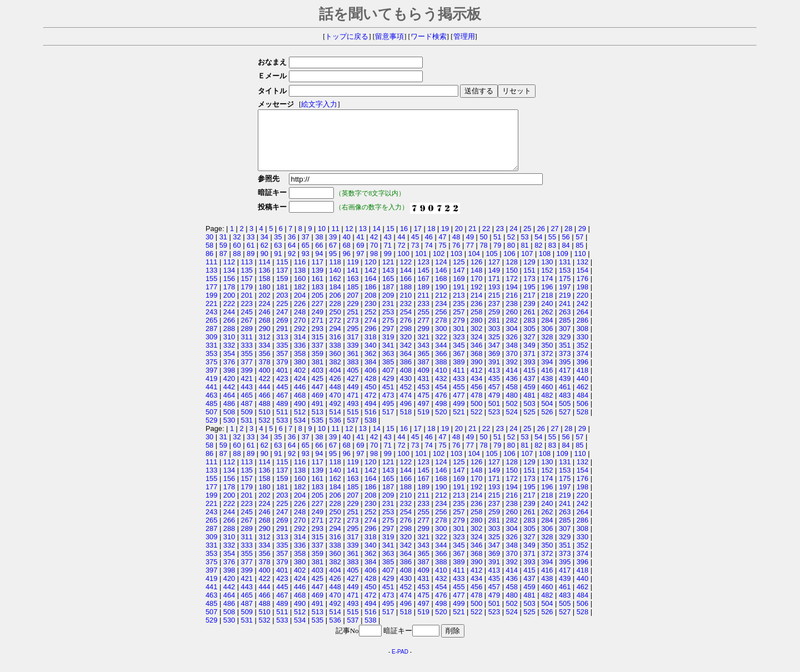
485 (211, 415)
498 (441, 415)
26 (541, 240)
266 (229, 332)
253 (388, 324)
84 (566, 257)
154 (582, 282)
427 (352, 390)
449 (352, 398)
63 (278, 257)
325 (494, 348)
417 (565, 382)
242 (582, 315)
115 (282, 274)
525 (529, 423)
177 (211, 299)
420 (229, 390)
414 (512, 382)
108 (545, 265)
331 (211, 357)
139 (317, 282)
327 (529, 348)
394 (547, 373)
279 (459, 332)
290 (264, 340)
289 (247, 340)
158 (264, 290)
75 (442, 257)
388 (441, 373)
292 (300, 340)
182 (300, 299)
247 (282, 324)
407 (388, 382)
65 (306, 257)
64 (292, 257)
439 (565, 390)
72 (401, 257)
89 (251, 265)
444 (264, 398)
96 (347, 265)
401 (282, 382)
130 (547, 274)
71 (388, 257)
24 (513, 240)
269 (282, 332)
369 (494, 365)
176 (582, 290)
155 (211, 290)
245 (247, 324)
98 (374, 265)
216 (512, 307)
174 (547, 290)
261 (529, 324)
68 (347, 257)
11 (336, 240)
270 (300, 332)
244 (229, 324)
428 (370, 390)
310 (229, 348)
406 (370, 382)
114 (264, 274)
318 (370, 348)
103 (456, 265)
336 (300, 357)
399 (247, 382)
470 (335, 407)
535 (317, 432)
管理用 (464, 37)
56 (566, 249)
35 (278, 249)
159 (282, 290)
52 (511, 249)
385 (388, 373)
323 (459, 348)
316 (335, 348)
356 (264, 365)
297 (388, 340)
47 (442, 249)
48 (456, 249)
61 (251, 257)
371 (529, 365)
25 (527, 240)
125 (459, 274)
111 (211, 274)
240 (547, 315)
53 (524, 249)
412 (476, 382)
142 (370, 282)
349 (529, 357)
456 (476, 398)
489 (282, 415)
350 (547, 357)
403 (317, 382)
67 (333, 257)
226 (300, 315)
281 (494, 332)
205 (317, 307)
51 (497, 249)
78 (483, 257)
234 (441, 315)
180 (264, 299)
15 (390, 240)
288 (229, 340)
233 (424, 315)
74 (429, 257)
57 (579, 249)
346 (476, 357)
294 (335, 340)
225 (282, 315)
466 (264, 407)
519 (424, 423)
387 (424, 373)
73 (415, 257)
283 (529, 332)
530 (229, 432)
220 (582, 307)
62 (264, 257)
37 (306, 249)
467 (282, 407)
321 (424, 348)
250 (335, 324)
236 (476, 315)
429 (388, 390)
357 (282, 365)
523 (494, 423)
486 (229, 415)
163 (352, 290)
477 (459, 407)
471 (352, 407)
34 (264, 249)
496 (406, 415)
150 (512, 282)
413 (494, 382)
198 (582, 299)
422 (264, 390)
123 (424, 274)
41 (360, 249)
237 (494, 315)
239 (529, 315)
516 (370, 423)
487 (247, 415)
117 (317, 274)
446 (300, 398)
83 (552, 257)
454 (441, 398)
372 (547, 365)
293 (317, 340)
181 (282, 299)
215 (494, 307)
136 (264, 282)
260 (512, 324)
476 (441, 407)
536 (335, 432)
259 (494, 324)
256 (441, 324)
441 (211, 398)
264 (582, 324)
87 (223, 265)
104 (474, 265)
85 (579, 257)
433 (459, 390)
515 (352, 423)
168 (441, 290)
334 (264, 357)
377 (247, 373)
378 (264, 373)
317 (352, 348)
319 (388, 348)
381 (317, 373)
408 (406, 382)
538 (370, 432)
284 (547, 332)
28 (568, 240)
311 (247, 348)
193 (494, 299)
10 (322, 240)
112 (229, 274)
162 (335, 290)
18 (431, 240)
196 (547, 299)
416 (547, 382)
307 (565, 340)
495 (388, 415)
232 (406, 315)
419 (211, 390)
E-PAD (400, 663)
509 (247, 423)
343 (424, 357)
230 (370, 315)
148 (476, 282)
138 (300, 282)
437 (529, 390)
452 (406, 398)
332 (229, 357)
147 (459, 282)
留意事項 (389, 37)
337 (317, 357)
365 (424, 365)
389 (459, 373)
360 (335, 365)
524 (512, 423)
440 (582, 390)
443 (247, 398)
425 (317, 390)
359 (317, 365)
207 (352, 307)
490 (300, 415)
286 (582, 332)
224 (264, 315)
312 (264, 348)
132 (582, 274)
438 (547, 390)
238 (512, 315)
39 (333, 249)
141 (352, 282)
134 (229, 282)
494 (370, 415)
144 (406, 282)
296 (370, 340)
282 (512, 332)
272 (335, 332)
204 (300, 307)
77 (470, 257)
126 (476, 274)
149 (494, 282)
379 (282, 373)
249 (317, 324)
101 (421, 265)
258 (476, 324)
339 (352, 357)
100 (403, 265)
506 (582, 415)
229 (352, 315)
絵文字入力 (316, 104)
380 (300, 373)
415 (529, 382)
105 (491, 265)
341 (388, 357)
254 (406, 324)
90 (264, 265)
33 (251, 249)
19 (445, 240)
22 (486, 240)
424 (300, 390)
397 (211, 382)
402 (300, 382)
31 (223, 249)
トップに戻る (347, 37)
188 (406, 299)
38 (319, 249)
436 (512, 390)
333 (247, 357)
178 (229, 299)
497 (424, 415)
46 (429, 249)
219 (565, 307)
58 (209, 257)
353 (211, 365)
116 (300, 274)
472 (370, 407)
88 (237, 265)
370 (512, 365)
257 (459, 324)
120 (370, 274)
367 (459, 365)
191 (459, 299)
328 (547, 348)
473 (388, 407)
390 (476, 373)
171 (494, 290)
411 (459, 382)
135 (247, 282)
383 (352, 373)
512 (300, 423)
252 (370, 324)
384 (370, 373)
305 (529, 340)
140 (335, 282)
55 (552, 249)
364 (406, 365)
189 (424, 299)
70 (374, 257)
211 (424, 307)
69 (360, 257)
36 (292, 249)
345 (459, 357)
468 (300, 407)
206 (335, 307)
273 (352, 332)
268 (264, 332)
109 (562, 265)
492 (335, 415)
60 (237, 257)
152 (547, 282)
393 (529, 373)
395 (565, 373)
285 (565, 332)
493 (352, 415)
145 (424, 282)
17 (418, 240)
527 (565, 423)
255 (424, 324)
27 (554, 240)
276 (406, 332)
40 (347, 249)
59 (223, 257)
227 (317, 315)
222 (229, 315)
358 (300, 365)
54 (538, 249)
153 (565, 282)
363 (388, 365)
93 (306, 265)
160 (300, 290)
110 (580, 265)
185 (352, 299)
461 (565, 398)
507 (211, 423)
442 (229, 398)
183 (317, 299)
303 (494, 340)
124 (441, 274)
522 (476, 423)
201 (247, 307)
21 (472, 240)
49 (470, 249)
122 (406, 274)
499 (459, 415)
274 (370, 332)
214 (476, 307)
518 (406, 423)
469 (317, 407)
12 (349, 240)
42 (374, 249)
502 (512, 415)
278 (441, 332)
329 (565, 348)
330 (582, 348)
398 (229, 382)
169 (459, 290)
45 (415, 249)
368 (476, 365)
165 (388, 290)
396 (582, 373)
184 (335, 299)
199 (211, 307)
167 (424, 290)
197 (565, 299)
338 (335, 357)
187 (388, 299)
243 (211, 324)
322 (441, 348)
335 (282, 357)
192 (476, 299)
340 (370, 357)
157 (247, 290)
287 (211, 340)
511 (282, 423)
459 (529, 398)
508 (229, 423)
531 (247, 432)
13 (363, 240)
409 (424, 382)
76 (456, 257)
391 (494, 373)
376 (229, 373)
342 (406, 357)
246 (264, 324)
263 (565, 324)
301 (459, 340)
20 (459, 240)
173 (529, 290)
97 (360, 265)
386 (406, 373)
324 (476, 348)
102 (439, 265)
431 (424, 390)
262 (547, 324)
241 (565, 315)
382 (335, 373)
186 (370, 299)
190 (441, 299)
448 (335, 398)
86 (209, 265)
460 (547, 398)
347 (494, 357)
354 (229, 365)
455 (459, 398)
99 (388, 265)
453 (424, 398)
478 (476, 407)
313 (282, 348)
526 (547, 423)
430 (406, 390)
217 (529, 307)
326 (512, 348)
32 (237, 249)
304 (512, 340)
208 (370, 307)
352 (582, 357)
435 (494, 390)
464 (229, 407)
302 (476, 340)
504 (547, 415)
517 (388, 423)
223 (247, 315)
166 (406, 290)
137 (282, 282)
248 (300, 324)
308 (582, 340)
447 (317, 398)
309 (211, 348)
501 (494, 415)
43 (388, 249)
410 (441, 382)
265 (211, 332)
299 (424, 340)
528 (582, 423)
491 (317, 415)
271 (317, 332)
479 (494, 407)
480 (512, 407)
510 (264, 423)
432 (441, 390)
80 (511, 257)
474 (406, 407)
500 (476, 415)
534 (300, 432)
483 (565, 407)
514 (335, 423)
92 (292, 265)
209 (388, 307)
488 (264, 415)
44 (401, 249)
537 (352, 432)
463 (211, 407)
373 (565, 365)
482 (547, 407)
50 (483, 249)
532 (264, 432)
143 (388, 282)
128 (512, 274)
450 (370, 398)
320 (406, 348)
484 (582, 407)
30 (209, 249)
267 (247, 332)
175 (565, 290)
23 (500, 240)
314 (300, 348)
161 (317, 290)
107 (527, 265)
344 (441, 357)
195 (529, 299)
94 (319, 265)
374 (582, 365)
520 (441, 423)
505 (565, 415)
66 (319, 257)
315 (317, 348)
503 (529, 415)
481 (529, 407)
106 (509, 265)
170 (476, 290)
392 (512, 373)
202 (264, 307)
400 (264, 382)
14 (377, 240)
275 (388, 332)
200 (229, 307)
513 (317, 423)
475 (424, 407)
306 (547, 340)
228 (335, 315)
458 (512, 398)
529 (211, 432)
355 (247, 365)
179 (247, 299)
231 (388, 315)
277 (424, 332)
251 (352, 324)
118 (335, 274)
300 (441, 340)
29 (582, 240)
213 (459, 307)
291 (282, 340)
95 (333, 265)
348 (512, 357)
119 (352, 274)
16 (404, 240)
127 (494, 274)
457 (494, 398)
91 (278, 265)
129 (529, 274)
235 (459, 315)
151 (529, 282)
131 (565, 274)
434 (476, 390)
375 (211, 373)
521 (459, 423)
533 (282, 432)
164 (370, 290)
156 (229, 290)
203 (282, 307)
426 (335, 390)
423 (282, 390)
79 (497, 257)
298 (406, 340)
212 (441, 307)
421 (247, 390)
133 (211, 282)
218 (547, 307)
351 (565, 357)
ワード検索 (429, 37)
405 (352, 382)
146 (441, 282)
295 (352, 340)
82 (538, 257)
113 (247, 274)
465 (247, 407)
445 (282, 398)
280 (476, 332)
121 (388, 274)
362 (370, 365)
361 (352, 365)
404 (335, 382)
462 (582, 398)
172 (512, 290)
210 (406, 307)
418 (582, 382)
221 (211, 315)
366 (441, 365)
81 (524, 257)
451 (388, 398)
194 (512, 299)
